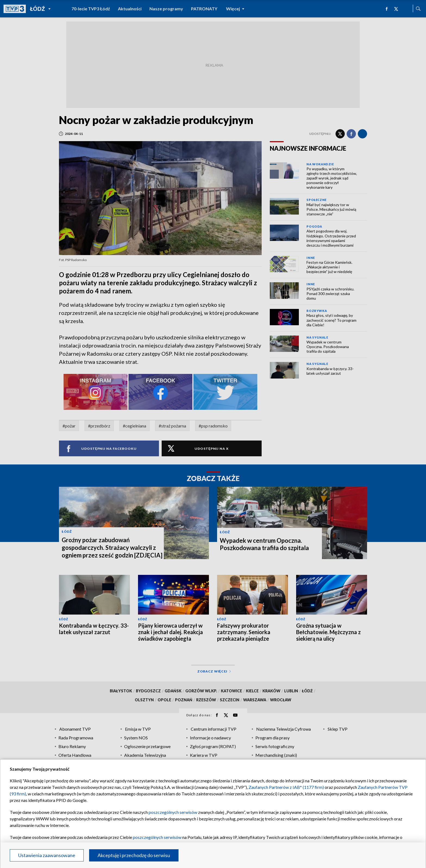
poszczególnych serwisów (173, 812)
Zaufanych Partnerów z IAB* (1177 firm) (286, 787)
